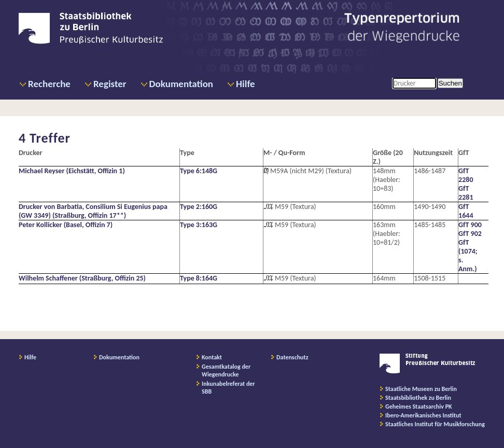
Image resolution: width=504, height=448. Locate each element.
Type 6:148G (199, 171)
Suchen (450, 83)
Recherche (49, 84)
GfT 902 (470, 234)
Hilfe (246, 84)
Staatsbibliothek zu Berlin (418, 398)
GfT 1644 (466, 211)
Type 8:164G (199, 278)
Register (110, 84)
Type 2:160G (199, 207)
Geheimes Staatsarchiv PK (419, 407)
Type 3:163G (199, 225)
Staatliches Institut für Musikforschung (435, 424)
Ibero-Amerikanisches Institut (423, 415)
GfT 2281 (466, 193)
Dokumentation (181, 84)
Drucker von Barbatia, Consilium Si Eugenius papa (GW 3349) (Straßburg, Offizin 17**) (93, 211)
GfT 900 (470, 225)
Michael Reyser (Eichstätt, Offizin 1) (72, 171)
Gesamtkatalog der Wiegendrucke (226, 370)
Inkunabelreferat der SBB (228, 388)
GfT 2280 (466, 175)
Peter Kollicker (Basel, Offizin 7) (66, 225)
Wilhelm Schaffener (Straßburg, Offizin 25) (82, 278)
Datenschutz (292, 357)
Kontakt (212, 357)
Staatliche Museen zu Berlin (421, 389)
